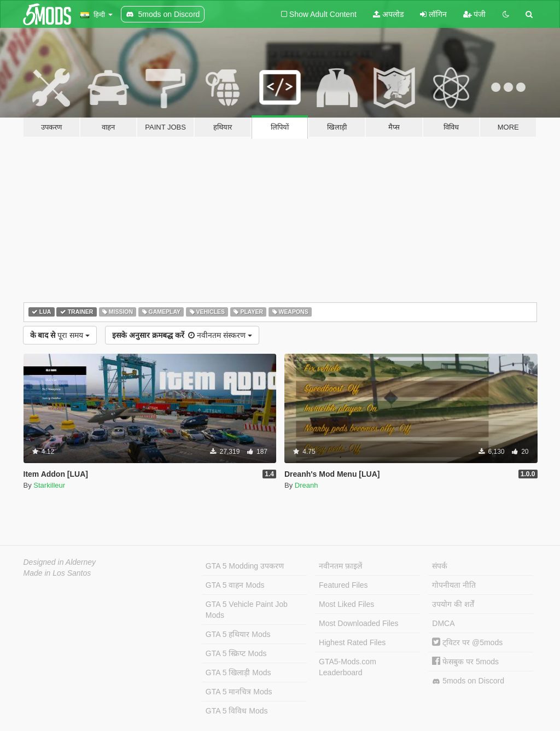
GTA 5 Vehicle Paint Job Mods (247, 610)
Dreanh (307, 485)
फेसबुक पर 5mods (465, 662)
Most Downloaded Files (359, 623)
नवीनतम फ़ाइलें (340, 566)
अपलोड (388, 14)
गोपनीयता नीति (454, 585)
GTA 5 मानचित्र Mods (239, 692)
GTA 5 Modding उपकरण (245, 566)
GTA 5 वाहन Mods (235, 585)
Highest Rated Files (352, 642)
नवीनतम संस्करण (182, 335)
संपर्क (440, 566)
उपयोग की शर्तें (453, 604)
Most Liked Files (346, 604)
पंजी (475, 14)
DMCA (443, 623)
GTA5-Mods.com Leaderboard (348, 667)
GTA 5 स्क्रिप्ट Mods (236, 653)
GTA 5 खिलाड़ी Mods (238, 672)
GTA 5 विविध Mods (237, 711)
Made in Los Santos (57, 573)
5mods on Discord (468, 681)
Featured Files (343, 585)
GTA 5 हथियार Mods (238, 634)
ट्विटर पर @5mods (467, 642)
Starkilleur (49, 485)
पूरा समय (60, 335)
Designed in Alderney (60, 562)
